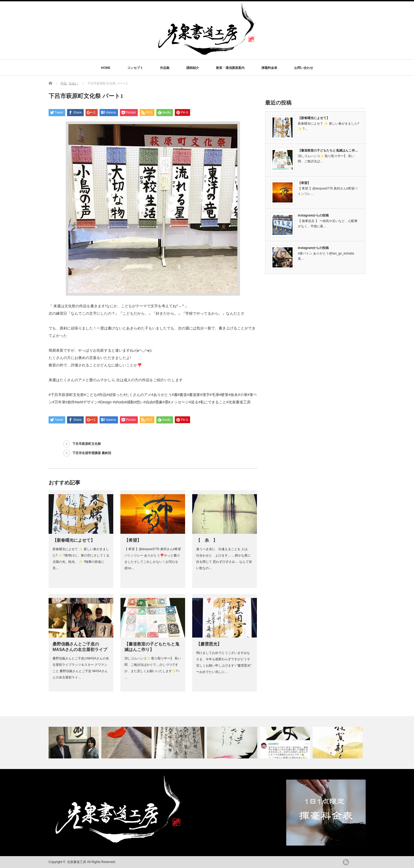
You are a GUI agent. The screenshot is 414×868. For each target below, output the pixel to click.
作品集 (165, 68)
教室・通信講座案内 (230, 68)
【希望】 (133, 540)
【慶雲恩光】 (209, 644)
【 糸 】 (207, 540)
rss (346, 862)
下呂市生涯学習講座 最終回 (92, 453)
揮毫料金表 (269, 68)
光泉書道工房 (77, 862)
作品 (64, 83)
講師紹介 (193, 68)
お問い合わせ (304, 68)
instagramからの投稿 (313, 215)
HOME (106, 68)
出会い (73, 83)
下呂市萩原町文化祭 (87, 444)
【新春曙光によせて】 (74, 540)
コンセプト (135, 68)
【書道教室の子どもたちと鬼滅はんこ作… (328, 150)
